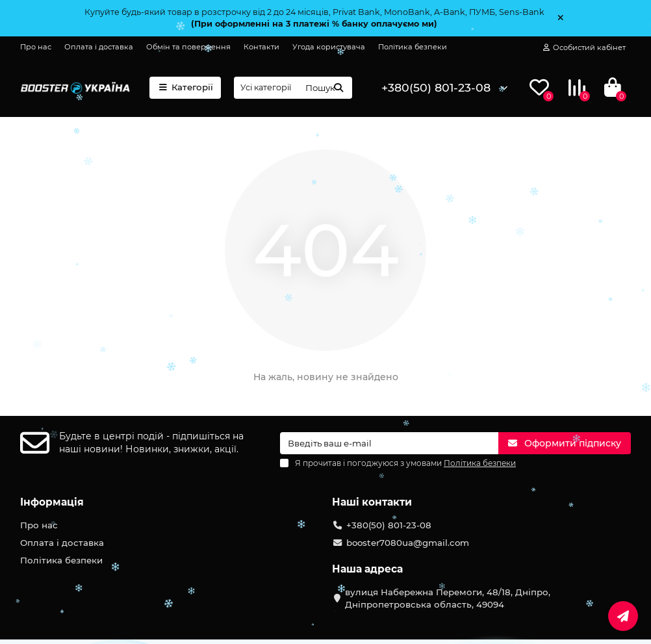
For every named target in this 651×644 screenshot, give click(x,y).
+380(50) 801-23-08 (436, 87)
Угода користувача (329, 47)
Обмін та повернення (188, 47)
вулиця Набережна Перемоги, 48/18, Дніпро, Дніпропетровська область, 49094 (448, 598)
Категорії (185, 87)
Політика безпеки (413, 47)
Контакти (262, 47)
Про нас (36, 47)
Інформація (52, 502)
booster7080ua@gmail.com (408, 543)
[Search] (325, 88)
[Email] (389, 443)
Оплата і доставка (99, 47)
